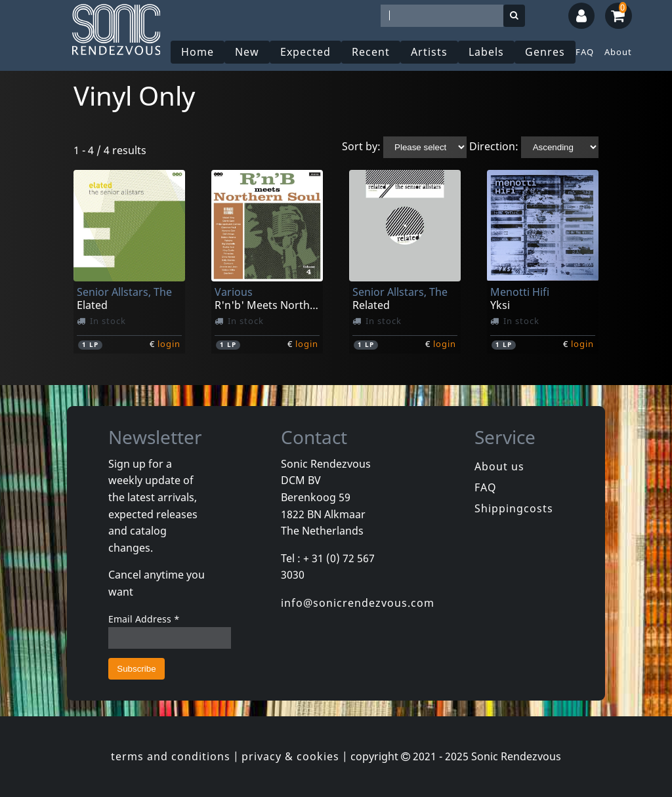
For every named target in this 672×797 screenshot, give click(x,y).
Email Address (144, 619)
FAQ (585, 52)
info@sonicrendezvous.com (358, 603)
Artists (429, 52)
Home (198, 52)
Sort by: (361, 146)
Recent (371, 52)
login (169, 344)
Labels (486, 52)
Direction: (494, 146)
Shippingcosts (514, 508)
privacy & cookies (290, 756)
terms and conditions (171, 756)
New (247, 52)
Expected (305, 52)
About (618, 52)
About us (499, 466)
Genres (545, 52)
